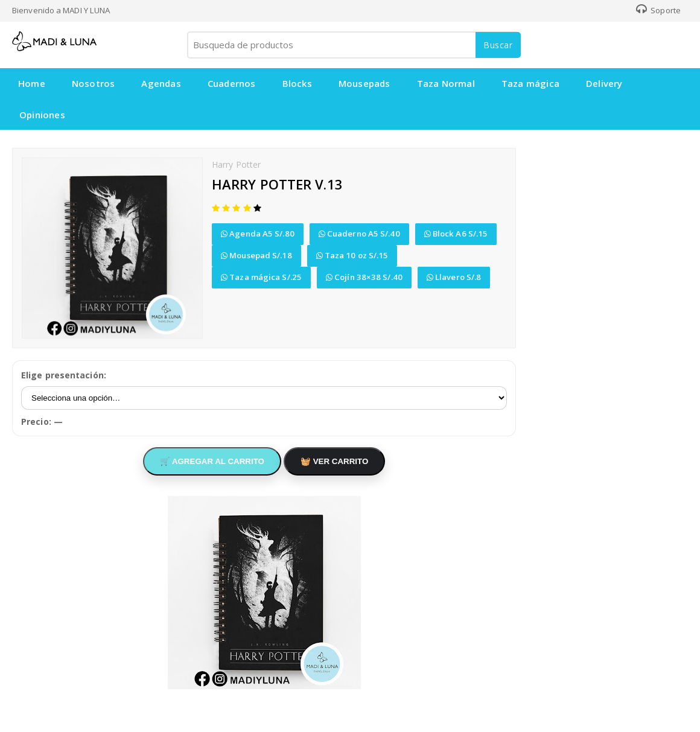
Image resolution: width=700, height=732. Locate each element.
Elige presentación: (64, 375)
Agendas (161, 83)
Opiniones (42, 115)
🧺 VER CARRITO (334, 461)
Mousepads (364, 83)
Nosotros (94, 83)
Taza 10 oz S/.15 (352, 255)
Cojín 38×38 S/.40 (364, 277)
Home (32, 83)
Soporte (658, 10)
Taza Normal (446, 83)
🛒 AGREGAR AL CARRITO (212, 461)
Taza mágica (530, 83)
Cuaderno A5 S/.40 (359, 234)
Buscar (498, 45)
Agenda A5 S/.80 (258, 234)
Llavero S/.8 (454, 277)
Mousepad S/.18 (256, 255)
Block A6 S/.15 (456, 234)
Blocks (297, 83)
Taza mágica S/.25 (261, 277)
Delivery (604, 83)
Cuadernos (232, 83)
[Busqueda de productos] (353, 45)
